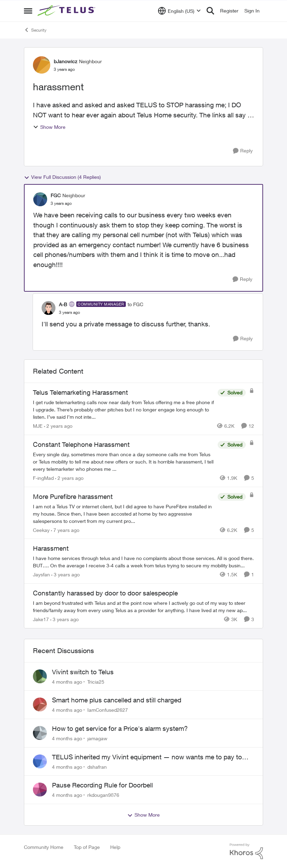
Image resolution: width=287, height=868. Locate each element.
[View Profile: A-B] (49, 308)
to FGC (135, 304)
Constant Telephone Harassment (81, 444)
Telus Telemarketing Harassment (80, 392)
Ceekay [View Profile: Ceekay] (41, 530)
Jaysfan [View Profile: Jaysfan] (41, 574)
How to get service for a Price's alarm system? (120, 728)
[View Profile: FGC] (40, 199)
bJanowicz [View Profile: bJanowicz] (66, 61)
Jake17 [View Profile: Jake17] (41, 619)
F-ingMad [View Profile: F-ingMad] (43, 478)
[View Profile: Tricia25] (40, 676)
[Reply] (243, 151)
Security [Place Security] (35, 30)
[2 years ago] (58, 426)
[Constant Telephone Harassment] (124, 462)
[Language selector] (179, 11)
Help (115, 847)
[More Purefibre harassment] (124, 513)
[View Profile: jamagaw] (40, 733)
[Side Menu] (28, 11)
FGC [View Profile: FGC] (56, 195)
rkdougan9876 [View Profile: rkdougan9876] (103, 795)
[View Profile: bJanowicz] (42, 65)
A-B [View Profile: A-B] (63, 304)
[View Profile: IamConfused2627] (40, 704)
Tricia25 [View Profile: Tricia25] (96, 681)
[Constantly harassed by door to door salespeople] (143, 607)
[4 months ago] (67, 681)
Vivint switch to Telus (83, 672)
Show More (49, 127)
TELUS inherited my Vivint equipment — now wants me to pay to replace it (147, 757)
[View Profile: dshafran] (40, 761)
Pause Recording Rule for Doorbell (102, 785)
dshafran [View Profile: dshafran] (97, 766)
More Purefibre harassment (73, 496)
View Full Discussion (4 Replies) (62, 177)
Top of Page (87, 847)
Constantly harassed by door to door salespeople (105, 593)
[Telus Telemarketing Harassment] (124, 410)
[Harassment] (143, 562)
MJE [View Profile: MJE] (38, 426)
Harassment (51, 548)
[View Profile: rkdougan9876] (40, 790)
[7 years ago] (65, 530)
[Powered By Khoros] (246, 851)
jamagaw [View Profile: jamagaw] (97, 738)
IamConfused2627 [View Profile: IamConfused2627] (108, 710)
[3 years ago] (66, 574)
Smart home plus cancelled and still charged (117, 700)
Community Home (44, 847)
